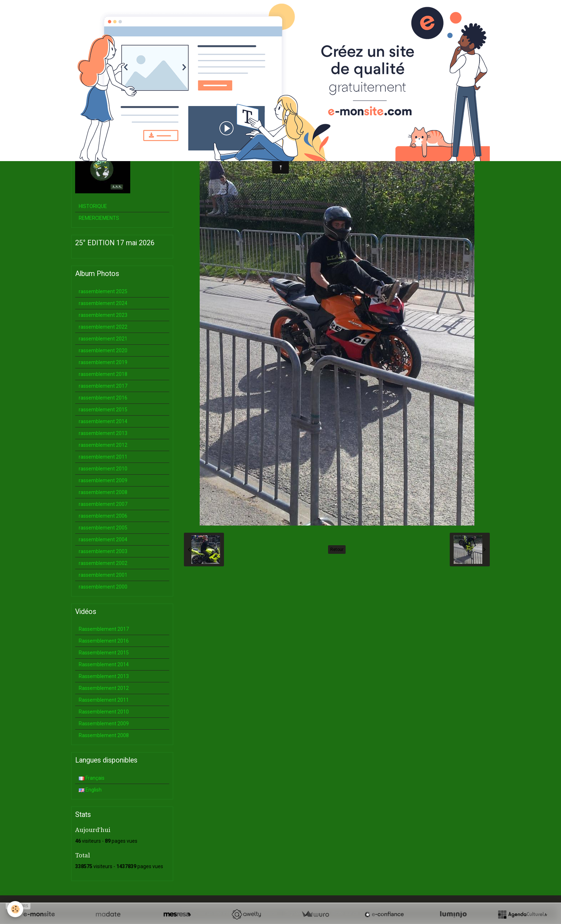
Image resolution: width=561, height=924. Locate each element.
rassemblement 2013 (103, 433)
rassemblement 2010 (103, 469)
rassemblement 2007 (103, 504)
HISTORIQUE (93, 206)
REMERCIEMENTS (99, 218)
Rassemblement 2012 (104, 688)
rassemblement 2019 (103, 362)
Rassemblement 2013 (104, 676)
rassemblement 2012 (103, 445)
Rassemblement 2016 (104, 641)
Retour (337, 550)
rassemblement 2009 (103, 480)
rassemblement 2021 (103, 339)
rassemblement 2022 (103, 327)
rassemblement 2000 (103, 587)
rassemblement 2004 (103, 540)
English (90, 790)
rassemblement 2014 (103, 421)
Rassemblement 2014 (104, 664)
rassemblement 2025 (103, 291)
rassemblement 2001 (103, 575)
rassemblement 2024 (103, 303)
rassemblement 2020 (103, 350)
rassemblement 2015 (103, 410)
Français (92, 778)
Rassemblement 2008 (104, 735)
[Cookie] (15, 909)
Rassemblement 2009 (104, 724)
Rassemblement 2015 (104, 653)
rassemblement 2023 (103, 315)
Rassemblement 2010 (104, 712)
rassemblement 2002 (103, 563)
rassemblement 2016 (103, 398)
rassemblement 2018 (103, 374)
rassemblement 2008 (103, 492)
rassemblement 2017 (103, 386)
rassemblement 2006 (103, 516)
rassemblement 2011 (103, 457)
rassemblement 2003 (103, 551)
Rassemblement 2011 (104, 700)
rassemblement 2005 (103, 528)
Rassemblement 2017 (104, 629)
